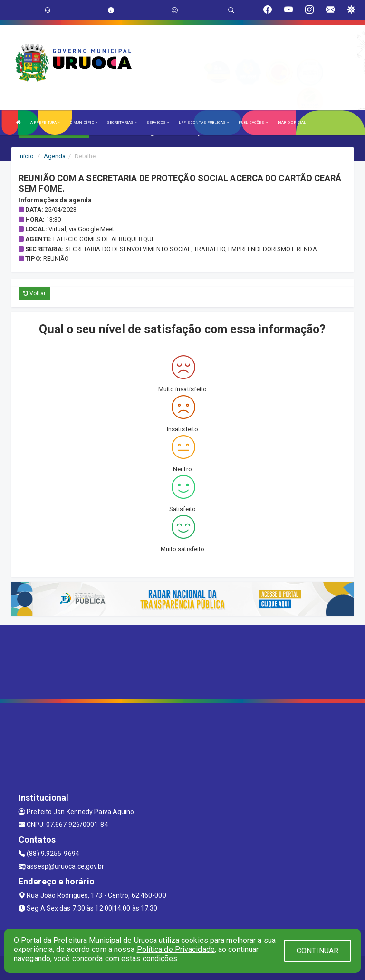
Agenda (55, 156)
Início (26, 156)
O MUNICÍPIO (84, 122)
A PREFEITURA (45, 122)
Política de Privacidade (176, 949)
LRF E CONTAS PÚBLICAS (204, 122)
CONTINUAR (317, 951)
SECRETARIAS (122, 122)
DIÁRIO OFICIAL (292, 122)
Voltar (34, 293)
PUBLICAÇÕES (253, 122)
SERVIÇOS (158, 122)
